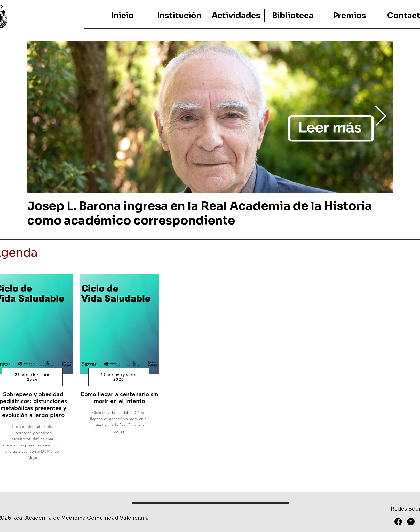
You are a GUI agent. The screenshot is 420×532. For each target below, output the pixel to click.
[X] (411, 522)
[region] (119, 358)
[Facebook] (398, 522)
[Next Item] (381, 117)
